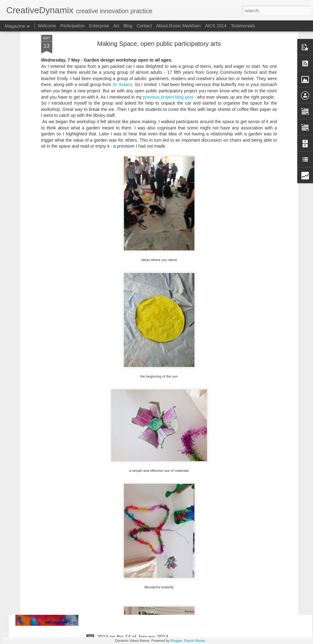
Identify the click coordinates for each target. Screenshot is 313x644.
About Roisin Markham (179, 26)
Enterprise (99, 26)
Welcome (47, 26)
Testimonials (243, 26)
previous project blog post (168, 39)
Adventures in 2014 (119, 566)
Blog (128, 26)
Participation (73, 26)
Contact (144, 26)
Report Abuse (195, 641)
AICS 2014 (216, 26)
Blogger (176, 641)
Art (116, 26)
